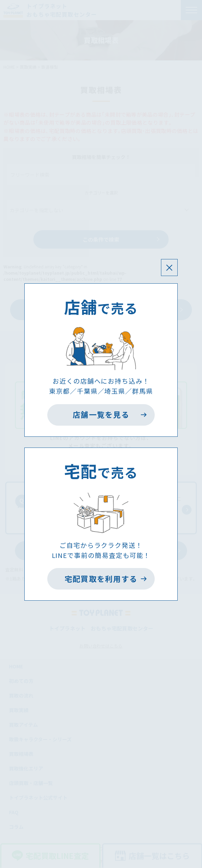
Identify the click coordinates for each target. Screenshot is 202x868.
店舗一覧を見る (101, 414)
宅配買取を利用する (101, 579)
